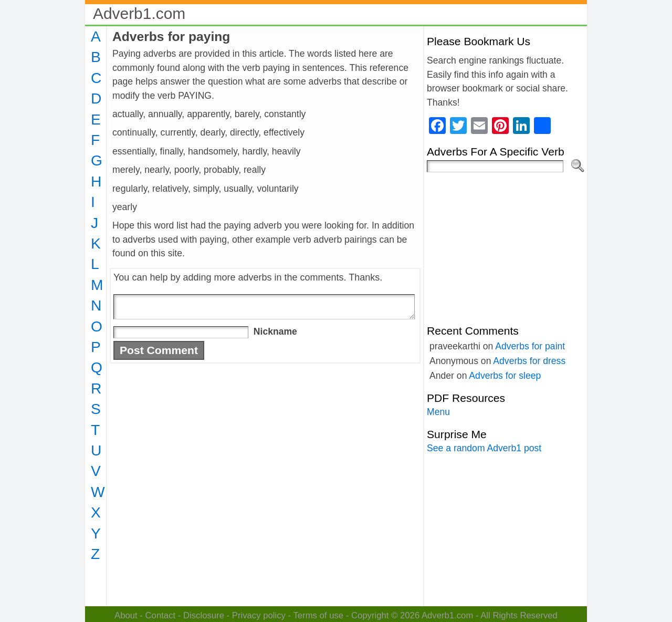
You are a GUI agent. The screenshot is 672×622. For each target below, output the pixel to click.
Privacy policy (259, 615)
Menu (438, 412)
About (126, 615)
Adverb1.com (139, 13)
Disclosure (204, 615)
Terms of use (318, 615)
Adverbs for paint (530, 346)
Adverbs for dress (529, 361)
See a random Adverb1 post (484, 448)
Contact (161, 615)
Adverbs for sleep (505, 376)
